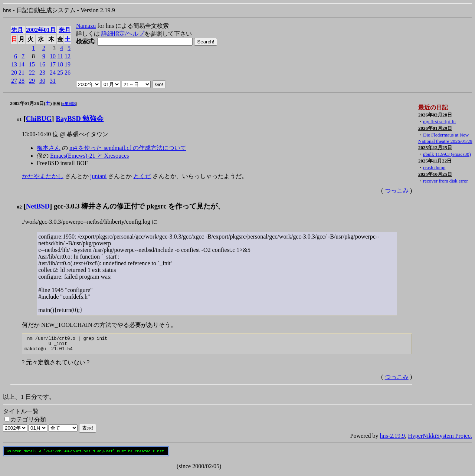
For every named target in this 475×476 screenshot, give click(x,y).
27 (14, 81)
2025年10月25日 (435, 174)
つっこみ (397, 191)
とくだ (142, 176)
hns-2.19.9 (393, 439)
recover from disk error (445, 181)
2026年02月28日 (435, 115)
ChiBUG (39, 119)
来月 (65, 30)
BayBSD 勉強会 (80, 119)
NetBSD (38, 206)
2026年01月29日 (435, 128)
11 (60, 56)
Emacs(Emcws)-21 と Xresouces (89, 156)
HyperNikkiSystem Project (440, 439)
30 (42, 81)
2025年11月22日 (435, 161)
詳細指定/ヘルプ (123, 34)
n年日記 (69, 104)
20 (14, 73)
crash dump (434, 168)
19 (68, 64)
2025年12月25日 (435, 147)
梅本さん (49, 148)
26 (68, 73)
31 (53, 81)
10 (53, 56)
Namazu (86, 26)
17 (53, 64)
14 (22, 64)
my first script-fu (439, 122)
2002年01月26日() (31, 103)
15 (32, 64)
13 (14, 64)
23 (42, 73)
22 (32, 73)
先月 (17, 30)
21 (22, 73)
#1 (19, 119)
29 (32, 81)
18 (60, 64)
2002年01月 (41, 30)
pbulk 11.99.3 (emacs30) (447, 154)
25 (60, 73)
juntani (98, 176)
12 (68, 56)
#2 (19, 207)
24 (53, 73)
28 (22, 81)
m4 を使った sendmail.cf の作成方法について (128, 148)
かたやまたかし (43, 176)
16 (42, 64)
